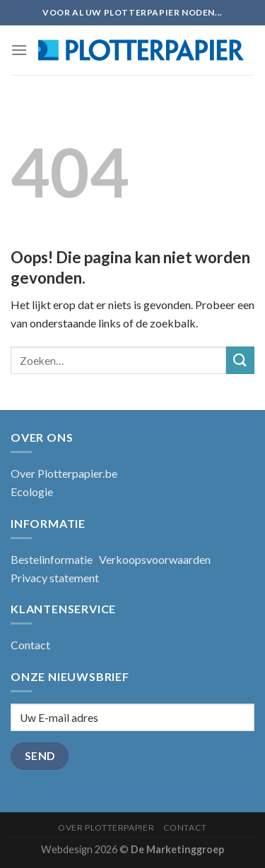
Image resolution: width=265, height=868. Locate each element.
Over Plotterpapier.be (64, 473)
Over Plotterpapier (106, 827)
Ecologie (32, 492)
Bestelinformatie (52, 559)
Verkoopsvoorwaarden (155, 559)
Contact (30, 645)
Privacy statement (55, 578)
